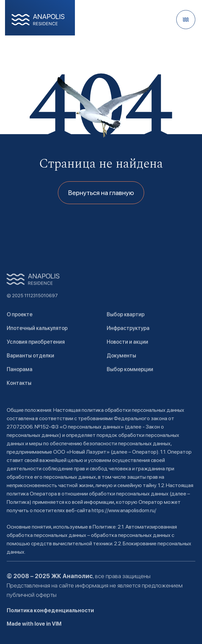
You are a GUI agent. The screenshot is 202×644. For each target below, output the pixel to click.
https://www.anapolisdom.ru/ (124, 521)
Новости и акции (127, 351)
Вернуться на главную (101, 193)
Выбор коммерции (130, 379)
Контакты (19, 392)
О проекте (20, 324)
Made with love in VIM (34, 629)
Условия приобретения (36, 351)
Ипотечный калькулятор (37, 337)
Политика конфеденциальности (50, 615)
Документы (121, 365)
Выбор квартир (126, 324)
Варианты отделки (30, 365)
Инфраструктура (128, 337)
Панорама (20, 379)
